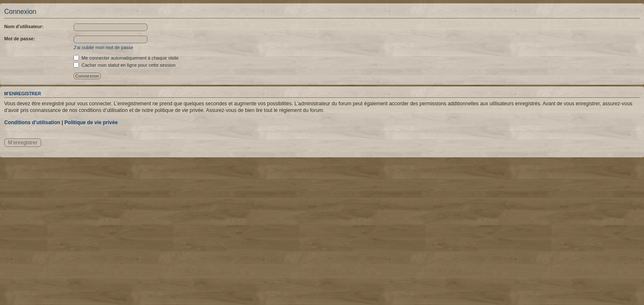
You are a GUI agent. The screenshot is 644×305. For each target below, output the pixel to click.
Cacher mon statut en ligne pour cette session (125, 65)
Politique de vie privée (91, 123)
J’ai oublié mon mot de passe (103, 47)
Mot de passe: (20, 39)
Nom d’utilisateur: (24, 26)
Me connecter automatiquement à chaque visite (126, 58)
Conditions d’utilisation (32, 123)
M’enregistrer (23, 143)
